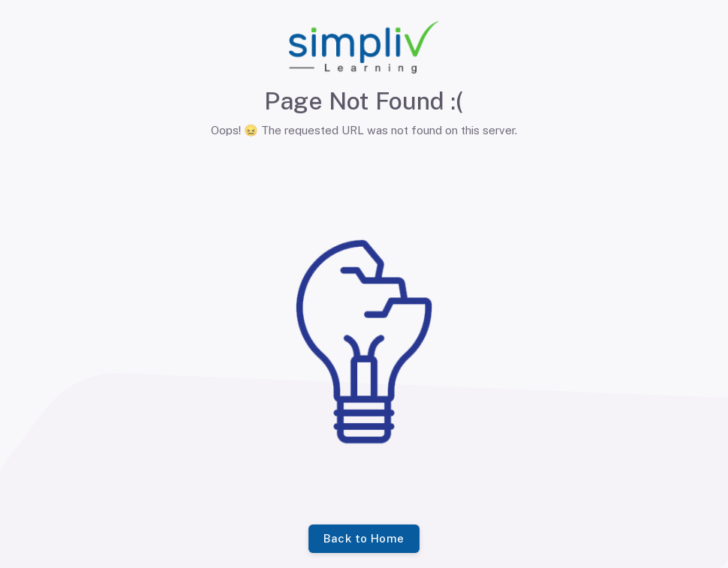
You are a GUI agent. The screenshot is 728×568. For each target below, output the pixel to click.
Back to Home (364, 539)
